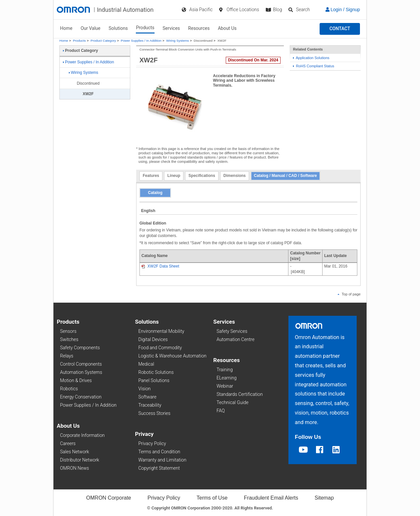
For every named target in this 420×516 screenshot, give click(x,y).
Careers (68, 443)
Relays (67, 356)
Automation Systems (81, 372)
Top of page (349, 294)
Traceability (150, 405)
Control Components (81, 364)
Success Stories (155, 413)
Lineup (174, 176)
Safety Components (80, 348)
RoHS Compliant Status (314, 66)
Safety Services (232, 331)
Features (151, 176)
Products (145, 28)
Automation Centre (235, 339)
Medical (146, 364)
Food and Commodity (160, 348)
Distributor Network (80, 460)
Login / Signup (343, 10)
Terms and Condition (159, 452)
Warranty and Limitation (162, 460)
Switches (69, 339)
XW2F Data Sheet (160, 266)
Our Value (91, 28)
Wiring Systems (178, 41)
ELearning (227, 378)
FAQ (221, 411)
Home (66, 28)
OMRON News (74, 468)
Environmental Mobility (161, 331)
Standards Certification (240, 394)
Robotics (69, 389)
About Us (227, 28)
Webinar (225, 386)
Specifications (202, 176)
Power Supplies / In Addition (141, 41)
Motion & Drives (76, 380)
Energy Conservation (81, 397)
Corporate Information (82, 435)
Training (225, 370)
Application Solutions (311, 58)
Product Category (103, 41)
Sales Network (74, 452)
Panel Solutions (154, 380)
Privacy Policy (152, 443)
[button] (340, 29)
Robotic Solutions (156, 372)
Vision (145, 389)
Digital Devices (153, 339)
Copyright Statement (159, 468)
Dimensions (235, 176)
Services (171, 28)
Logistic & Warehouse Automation (173, 356)
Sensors (68, 331)
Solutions (118, 28)
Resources (199, 28)
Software (147, 397)
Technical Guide (232, 402)
